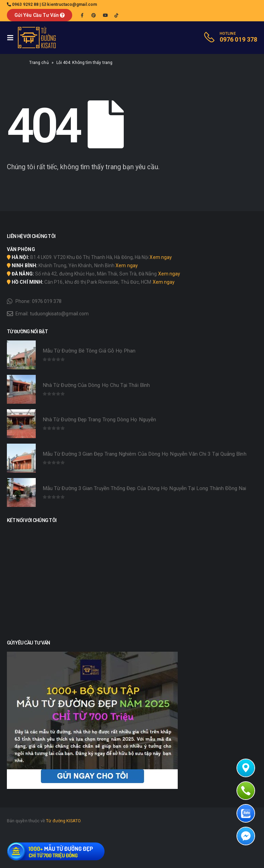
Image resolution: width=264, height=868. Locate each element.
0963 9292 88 (25, 4)
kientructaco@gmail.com (72, 4)
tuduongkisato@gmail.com (59, 314)
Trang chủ (39, 63)
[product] (21, 355)
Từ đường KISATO (63, 821)
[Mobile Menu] (12, 38)
